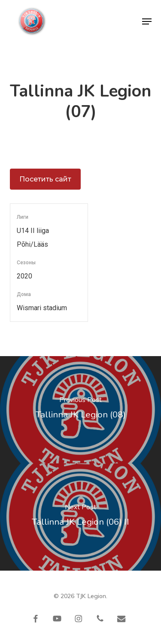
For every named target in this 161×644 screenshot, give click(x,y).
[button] (147, 21)
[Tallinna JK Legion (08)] (80, 410)
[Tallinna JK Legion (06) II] (80, 517)
